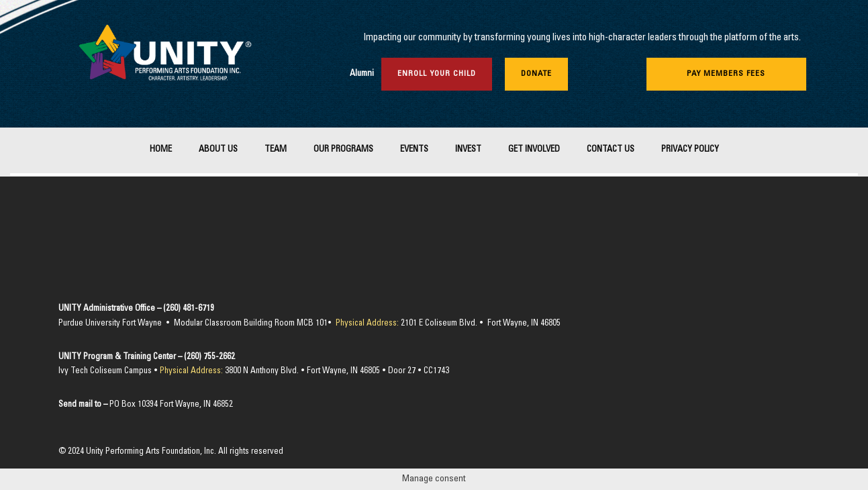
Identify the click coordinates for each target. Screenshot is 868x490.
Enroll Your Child (437, 74)
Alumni (362, 74)
